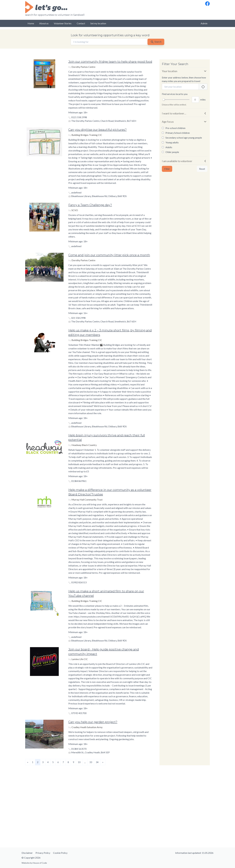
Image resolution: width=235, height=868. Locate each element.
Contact (81, 23)
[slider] (164, 100)
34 (97, 762)
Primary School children (176, 133)
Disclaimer (27, 853)
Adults (167, 147)
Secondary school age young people (182, 138)
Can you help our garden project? (93, 722)
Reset (202, 169)
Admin (204, 23)
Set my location (98, 23)
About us (44, 23)
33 (91, 762)
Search (156, 42)
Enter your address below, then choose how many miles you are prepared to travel (184, 79)
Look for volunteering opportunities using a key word (110, 35)
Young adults (170, 142)
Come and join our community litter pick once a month (109, 255)
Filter (167, 169)
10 (79, 762)
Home (31, 23)
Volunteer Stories (63, 23)
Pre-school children (174, 128)
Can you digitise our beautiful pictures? (97, 130)
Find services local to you (175, 94)
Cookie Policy (60, 853)
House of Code (40, 863)
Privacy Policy (43, 853)
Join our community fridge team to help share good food (110, 62)
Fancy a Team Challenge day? (90, 205)
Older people (170, 152)
